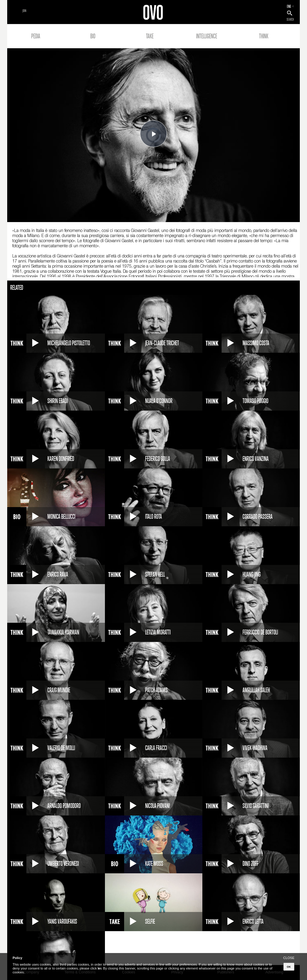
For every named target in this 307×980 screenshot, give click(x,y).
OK (289, 967)
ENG (289, 6)
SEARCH (290, 19)
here (100, 968)
